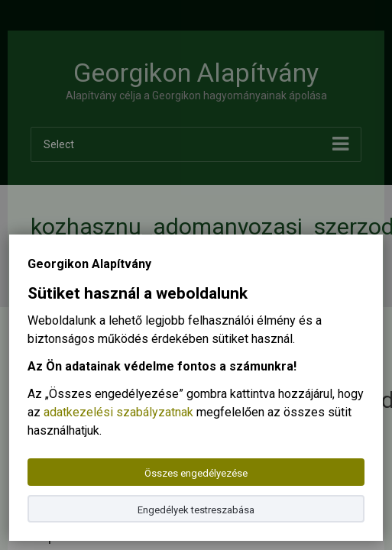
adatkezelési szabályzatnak (118, 412)
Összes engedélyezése (196, 473)
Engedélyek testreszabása (196, 510)
